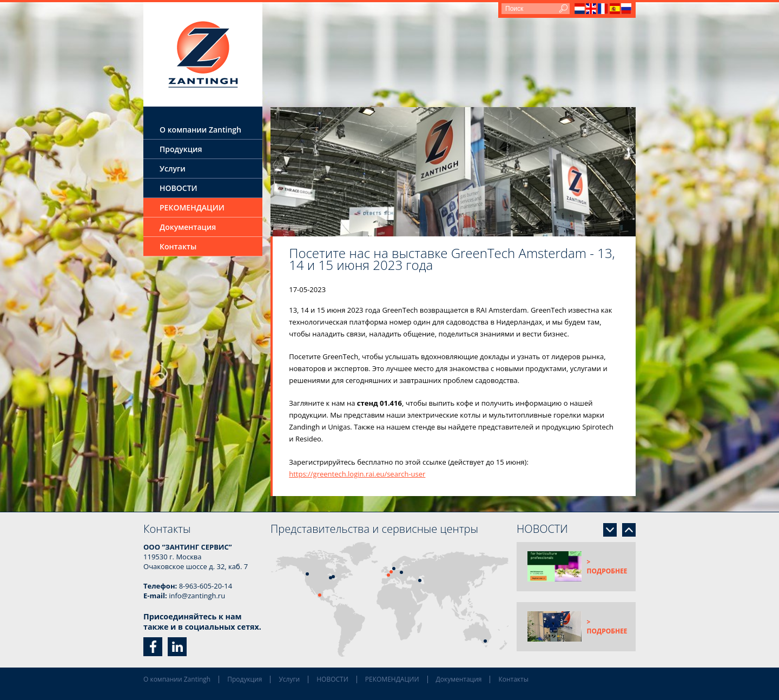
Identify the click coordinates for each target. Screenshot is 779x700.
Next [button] (610, 530)
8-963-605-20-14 (206, 586)
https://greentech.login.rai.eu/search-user (357, 474)
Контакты (178, 246)
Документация (188, 227)
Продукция (181, 149)
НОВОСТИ (179, 188)
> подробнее (607, 566)
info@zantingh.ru (197, 596)
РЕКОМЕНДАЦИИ (192, 207)
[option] (453, 172)
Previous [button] (629, 530)
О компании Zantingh (200, 130)
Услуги (173, 169)
